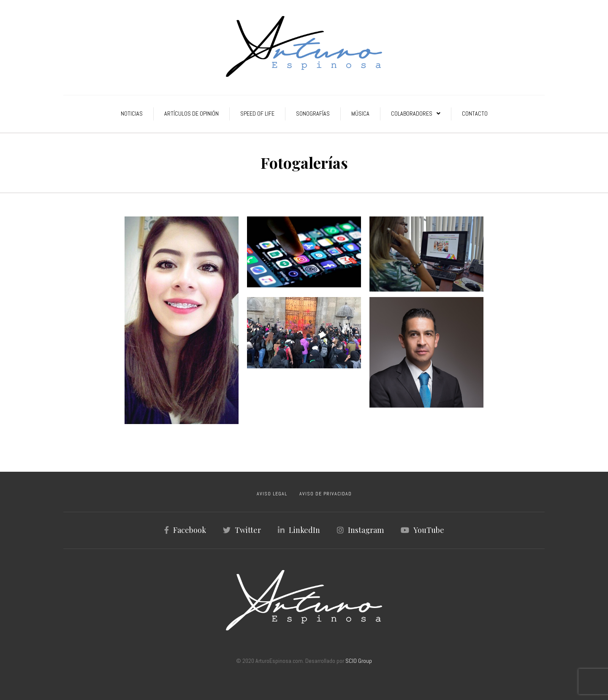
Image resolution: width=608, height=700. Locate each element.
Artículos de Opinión (191, 114)
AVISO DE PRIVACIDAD (326, 494)
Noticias (132, 114)
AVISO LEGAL (272, 494)
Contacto (475, 114)
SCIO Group (359, 661)
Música (360, 114)
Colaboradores (412, 114)
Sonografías (313, 114)
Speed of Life (257, 114)
